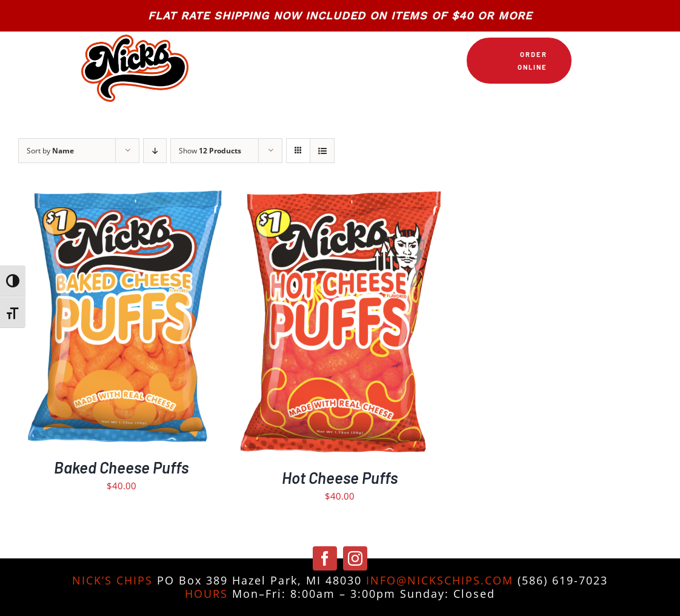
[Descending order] (155, 151)
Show (210, 151)
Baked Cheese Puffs (121, 467)
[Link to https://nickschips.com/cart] (586, 61)
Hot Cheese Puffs (340, 477)
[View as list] (322, 151)
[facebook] (325, 558)
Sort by (50, 151)
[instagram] (355, 558)
